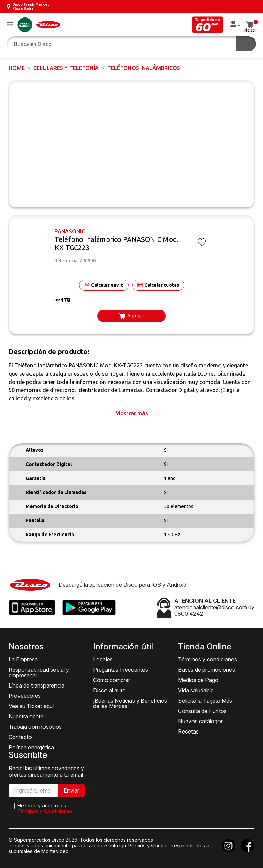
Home (17, 68)
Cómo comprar (112, 680)
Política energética (31, 747)
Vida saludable (196, 690)
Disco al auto (109, 690)
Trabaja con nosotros (35, 727)
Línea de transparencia (36, 685)
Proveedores (25, 696)
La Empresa (23, 659)
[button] (10, 25)
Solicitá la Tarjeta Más (205, 701)
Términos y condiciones (208, 659)
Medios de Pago (198, 680)
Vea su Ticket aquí (31, 706)
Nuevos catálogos (201, 721)
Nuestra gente (26, 716)
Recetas (188, 731)
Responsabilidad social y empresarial (39, 672)
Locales (103, 659)
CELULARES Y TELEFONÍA (66, 68)
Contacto (20, 737)
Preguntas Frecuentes (121, 670)
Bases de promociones (206, 670)
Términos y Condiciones (45, 811)
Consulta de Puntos (202, 711)
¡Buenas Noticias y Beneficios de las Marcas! (130, 703)
